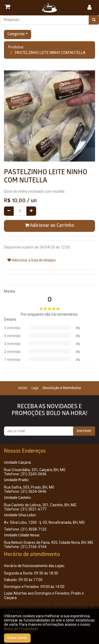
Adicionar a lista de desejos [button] (32, 260)
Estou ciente (17, 638)
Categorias (16, 34)
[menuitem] (23, 388)
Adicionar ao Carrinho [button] (49, 226)
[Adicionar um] (31, 211)
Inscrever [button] (84, 431)
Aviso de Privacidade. (22, 629)
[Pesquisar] (94, 20)
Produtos (16, 47)
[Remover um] (9, 211)
